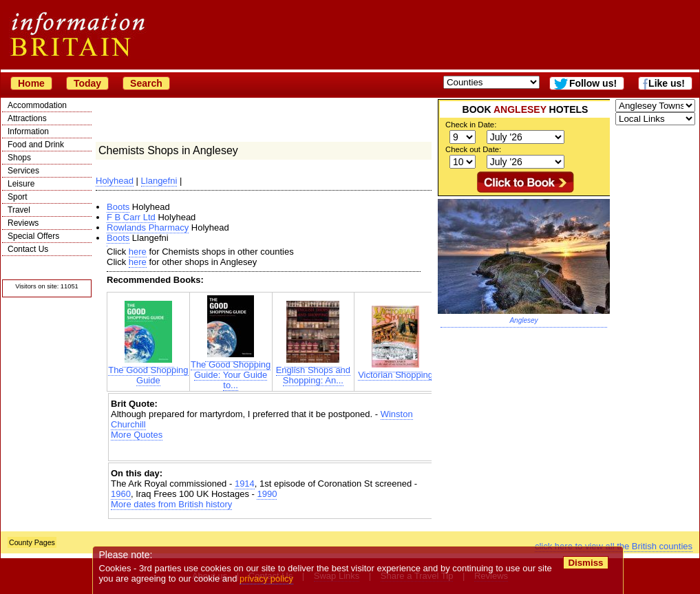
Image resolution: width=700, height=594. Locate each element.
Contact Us (28, 249)
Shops (19, 158)
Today (87, 83)
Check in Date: (471, 125)
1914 (245, 484)
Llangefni (159, 181)
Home (31, 83)
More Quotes (137, 435)
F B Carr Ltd (131, 217)
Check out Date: (473, 149)
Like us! (667, 83)
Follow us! (593, 83)
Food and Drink (36, 145)
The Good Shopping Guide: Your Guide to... (231, 371)
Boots (118, 207)
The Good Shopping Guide (148, 371)
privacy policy (266, 579)
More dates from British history (171, 504)
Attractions (27, 118)
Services (23, 171)
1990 (267, 494)
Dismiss (585, 563)
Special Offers (33, 236)
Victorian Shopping (395, 371)
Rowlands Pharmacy (148, 227)
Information (28, 131)
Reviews (23, 223)
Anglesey (523, 320)
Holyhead (115, 181)
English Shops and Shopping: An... (313, 371)
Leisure (21, 184)
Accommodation (37, 105)
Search (146, 83)
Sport (18, 197)
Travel (19, 210)
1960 (121, 494)
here (138, 252)
